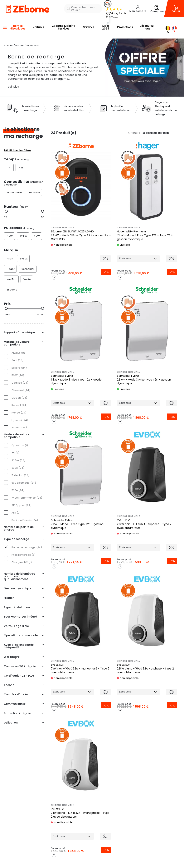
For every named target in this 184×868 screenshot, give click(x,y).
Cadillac (20, 383)
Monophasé (14, 192)
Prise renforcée (24, 555)
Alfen (10, 259)
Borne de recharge (27, 547)
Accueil (8, 46)
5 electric (20, 475)
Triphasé (34, 192)
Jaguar (19, 428)
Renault (19, 405)
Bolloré (19, 368)
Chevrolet (21, 390)
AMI (16, 513)
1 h (9, 168)
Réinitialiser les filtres (18, 150)
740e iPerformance (27, 498)
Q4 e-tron (20, 445)
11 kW (10, 236)
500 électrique (24, 483)
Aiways (18, 353)
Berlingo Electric (25, 520)
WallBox (12, 279)
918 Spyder (21, 505)
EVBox (24, 259)
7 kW (37, 236)
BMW (18, 375)
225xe (18, 460)
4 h (21, 168)
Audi (17, 360)
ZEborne (12, 290)
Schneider (28, 269)
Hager (11, 269)
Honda (19, 413)
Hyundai (20, 420)
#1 (15, 453)
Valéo (27, 279)
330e (18, 468)
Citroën (19, 398)
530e (18, 490)
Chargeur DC (22, 562)
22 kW (23, 236)
